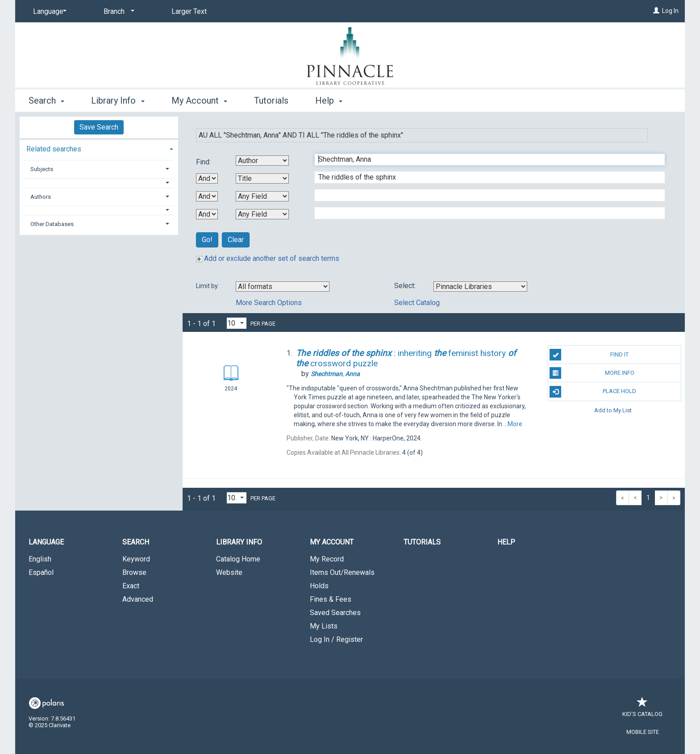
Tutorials (271, 101)
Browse (134, 572)
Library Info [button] (118, 101)
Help (506, 542)
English (40, 559)
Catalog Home (238, 559)
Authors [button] (41, 197)
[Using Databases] (480, 287)
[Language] (48, 12)
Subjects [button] (42, 169)
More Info (592, 373)
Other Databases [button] (52, 224)
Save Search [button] (99, 127)
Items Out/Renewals (342, 572)
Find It (589, 355)
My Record (327, 559)
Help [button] (329, 101)
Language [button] (46, 542)
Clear (236, 240)
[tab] (99, 148)
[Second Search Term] (485, 177)
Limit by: (208, 286)
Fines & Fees (331, 599)
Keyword (136, 559)
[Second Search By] (262, 178)
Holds (319, 586)
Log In (670, 11)
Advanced (138, 599)
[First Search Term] (485, 159)
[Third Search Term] (485, 195)
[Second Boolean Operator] (207, 196)
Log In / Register (336, 639)
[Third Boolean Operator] (207, 214)
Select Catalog (417, 303)
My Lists (324, 626)
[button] (99, 183)
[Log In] (656, 11)
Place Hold (593, 392)
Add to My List (613, 410)
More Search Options (269, 303)
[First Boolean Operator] (207, 178)
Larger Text (189, 11)
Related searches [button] (54, 149)
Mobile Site (643, 732)
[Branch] (117, 12)
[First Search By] (262, 161)
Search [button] (46, 101)
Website (229, 572)
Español (41, 572)
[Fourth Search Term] (485, 213)
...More (513, 424)
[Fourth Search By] (262, 214)
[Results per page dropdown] (237, 323)
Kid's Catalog (642, 710)
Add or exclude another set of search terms (268, 258)
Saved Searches (335, 613)
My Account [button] (199, 101)
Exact (131, 586)
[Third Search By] (262, 196)
